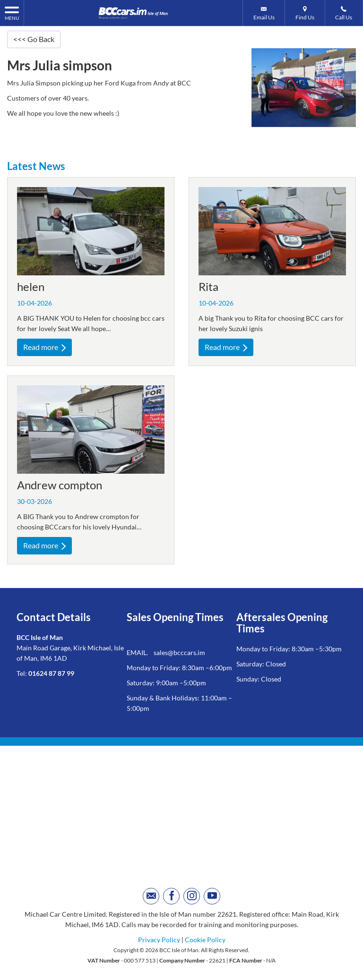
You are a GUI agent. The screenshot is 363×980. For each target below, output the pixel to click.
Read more (44, 347)
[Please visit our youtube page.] (212, 896)
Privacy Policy (159, 940)
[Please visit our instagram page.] (192, 896)
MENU (12, 13)
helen (31, 286)
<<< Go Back (34, 39)
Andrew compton (60, 485)
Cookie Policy (205, 940)
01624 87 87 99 (51, 673)
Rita (208, 286)
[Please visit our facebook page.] (171, 896)
